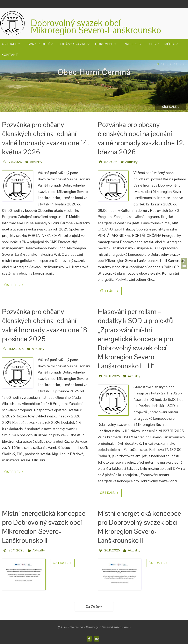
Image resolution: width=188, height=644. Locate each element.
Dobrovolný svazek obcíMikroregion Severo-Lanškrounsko (96, 26)
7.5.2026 (15, 162)
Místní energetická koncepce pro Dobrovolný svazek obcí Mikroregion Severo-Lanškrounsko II (139, 527)
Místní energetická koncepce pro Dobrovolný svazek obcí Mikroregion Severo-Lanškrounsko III (44, 527)
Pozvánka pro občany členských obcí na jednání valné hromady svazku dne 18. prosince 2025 (45, 325)
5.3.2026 (111, 162)
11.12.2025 (16, 349)
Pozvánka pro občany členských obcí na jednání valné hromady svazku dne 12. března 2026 (141, 138)
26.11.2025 (112, 376)
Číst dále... (171, 107)
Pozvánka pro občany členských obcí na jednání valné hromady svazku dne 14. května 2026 (45, 138)
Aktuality (36, 162)
